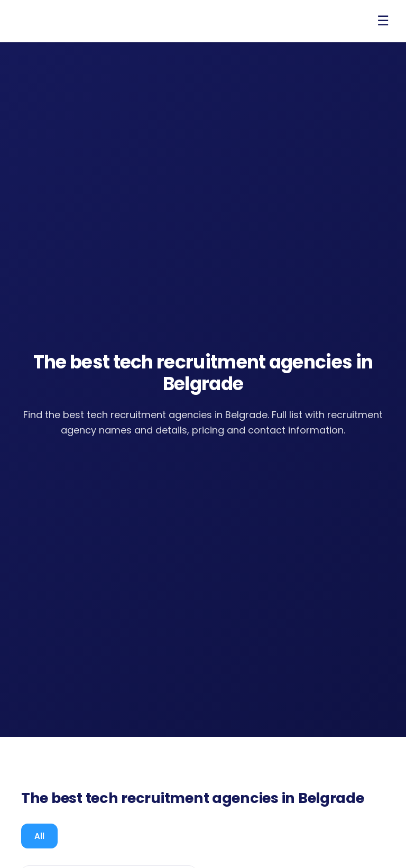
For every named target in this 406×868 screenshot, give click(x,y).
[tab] (39, 836)
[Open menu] (383, 21)
